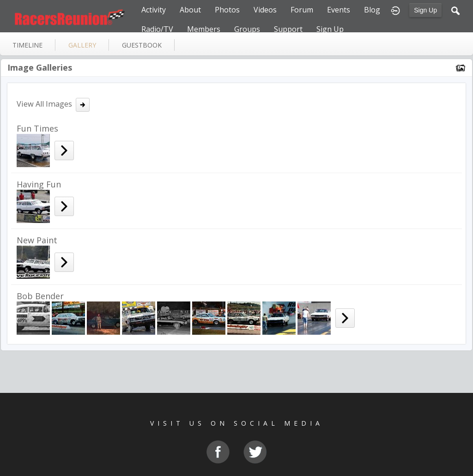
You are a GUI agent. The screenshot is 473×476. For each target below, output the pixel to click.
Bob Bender (40, 296)
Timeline (27, 45)
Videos (265, 10)
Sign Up (425, 10)
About (190, 10)
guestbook (142, 45)
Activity (154, 10)
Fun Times (37, 128)
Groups (247, 29)
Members (204, 29)
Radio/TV (157, 29)
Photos (227, 10)
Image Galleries (40, 67)
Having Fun (39, 184)
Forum (302, 10)
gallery (82, 45)
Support (288, 29)
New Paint (37, 240)
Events (339, 10)
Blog (372, 10)
